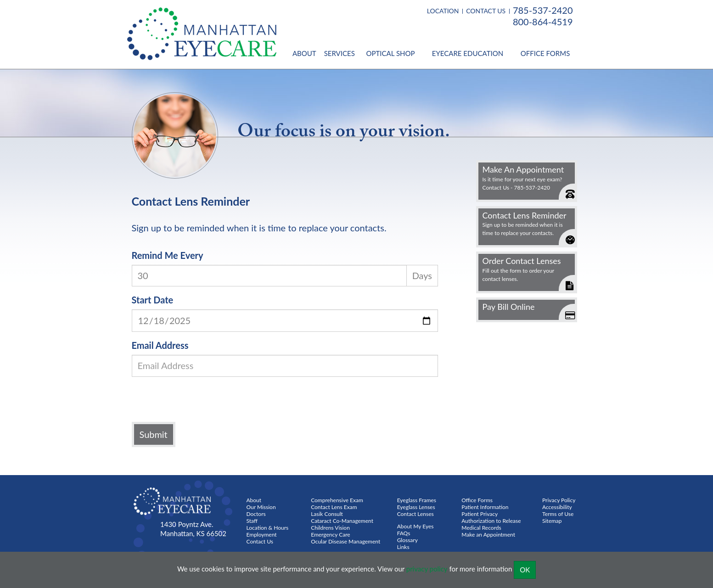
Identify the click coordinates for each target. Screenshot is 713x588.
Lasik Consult (327, 514)
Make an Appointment (488, 535)
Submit (154, 434)
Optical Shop (390, 53)
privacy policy (427, 569)
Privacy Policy (559, 500)
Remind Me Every (168, 255)
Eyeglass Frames (417, 500)
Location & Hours (268, 528)
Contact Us (260, 541)
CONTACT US (486, 11)
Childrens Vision (330, 528)
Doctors (256, 514)
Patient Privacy (480, 514)
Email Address (160, 345)
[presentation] (204, 402)
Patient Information (485, 507)
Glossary (407, 540)
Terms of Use (558, 514)
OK (525, 570)
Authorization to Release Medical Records (491, 524)
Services (340, 53)
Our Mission (261, 507)
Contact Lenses (415, 514)
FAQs (404, 533)
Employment (262, 535)
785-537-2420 (543, 10)
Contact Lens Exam (334, 507)
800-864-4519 (543, 22)
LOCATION (443, 11)
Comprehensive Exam (337, 500)
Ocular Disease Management (345, 541)
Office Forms (545, 53)
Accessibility (557, 507)
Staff (252, 521)
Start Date (153, 300)
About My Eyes (415, 526)
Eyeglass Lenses (416, 507)
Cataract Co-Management (342, 521)
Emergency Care (331, 535)
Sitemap (552, 521)
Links (403, 547)
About (304, 53)
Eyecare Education (468, 53)
